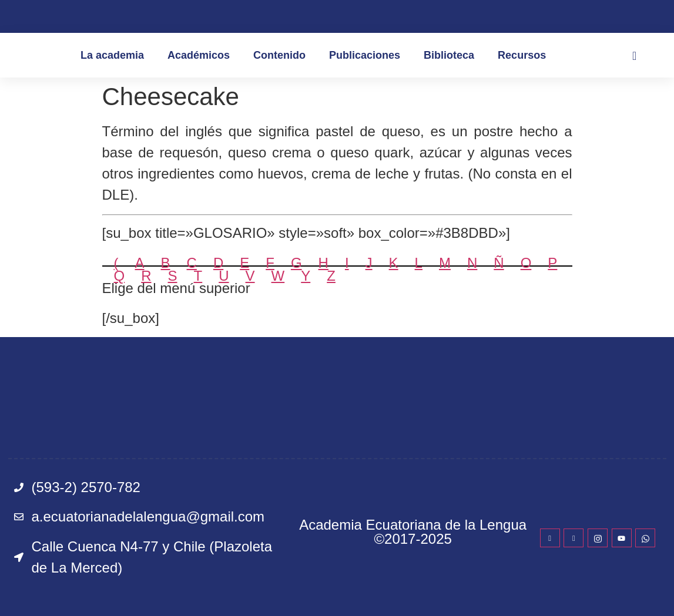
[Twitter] (574, 538)
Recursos (522, 55)
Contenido (279, 55)
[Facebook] (550, 538)
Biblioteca (449, 55)
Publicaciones (365, 55)
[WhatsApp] (645, 538)
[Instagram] (598, 538)
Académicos (199, 55)
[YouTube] (622, 538)
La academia (112, 55)
